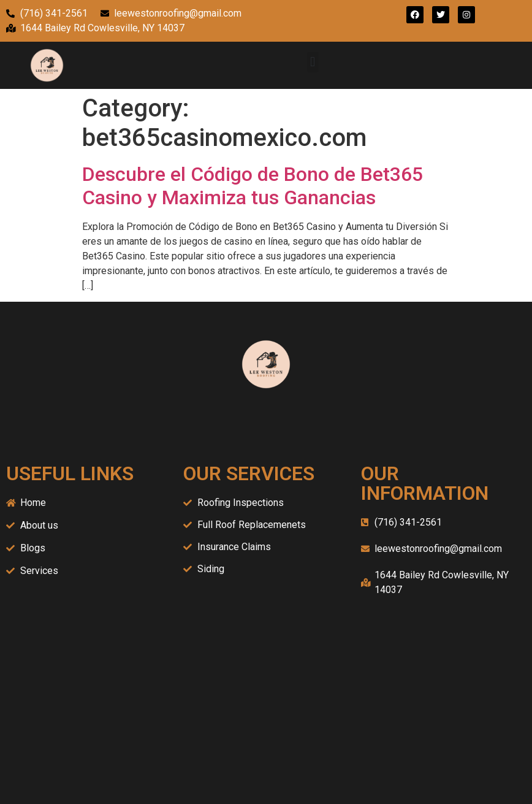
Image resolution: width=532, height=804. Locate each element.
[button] (313, 62)
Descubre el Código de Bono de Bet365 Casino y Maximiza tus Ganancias (253, 186)
